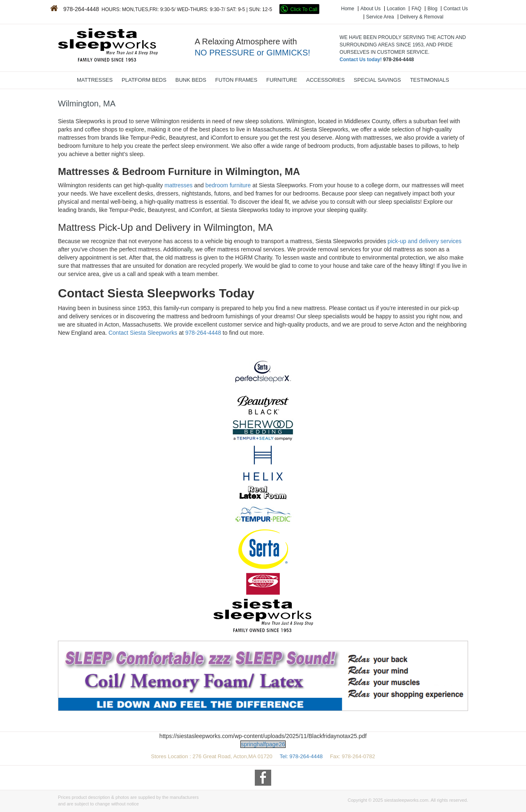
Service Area (380, 17)
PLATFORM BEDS (144, 80)
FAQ (416, 9)
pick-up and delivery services (424, 241)
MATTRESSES (95, 80)
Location (396, 9)
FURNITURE (282, 80)
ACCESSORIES (325, 80)
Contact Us (456, 9)
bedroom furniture (228, 185)
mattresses (178, 185)
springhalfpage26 (263, 744)
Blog (432, 9)
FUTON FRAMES (236, 80)
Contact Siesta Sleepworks (143, 333)
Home (348, 9)
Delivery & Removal (422, 17)
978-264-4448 (203, 333)
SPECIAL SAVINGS (377, 80)
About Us (370, 9)
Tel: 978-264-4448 (302, 756)
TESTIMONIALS (430, 80)
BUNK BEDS (191, 80)
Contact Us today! (361, 60)
